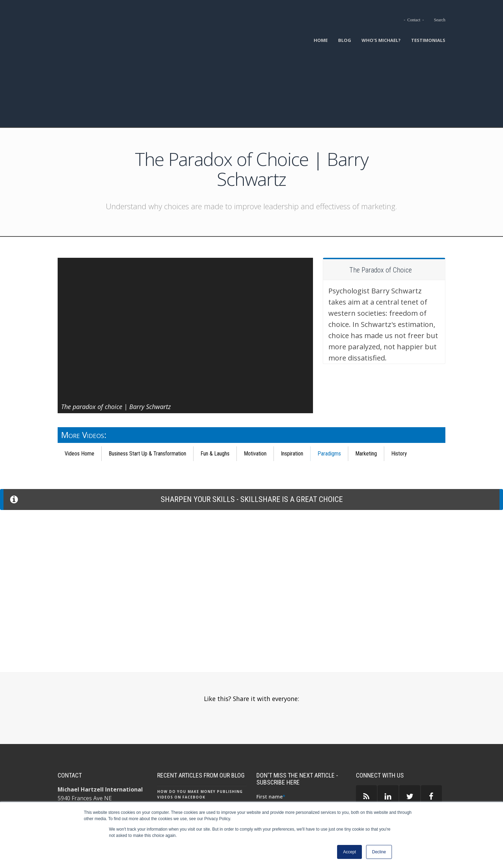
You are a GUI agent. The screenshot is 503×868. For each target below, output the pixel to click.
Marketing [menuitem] (366, 383)
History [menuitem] (399, 383)
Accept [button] (349, 852)
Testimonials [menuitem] (428, 40)
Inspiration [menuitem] (292, 383)
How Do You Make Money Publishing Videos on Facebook (200, 720)
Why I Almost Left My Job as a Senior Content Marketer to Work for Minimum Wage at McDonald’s (201, 775)
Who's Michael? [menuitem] (381, 40)
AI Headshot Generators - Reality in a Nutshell (200, 737)
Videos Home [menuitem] (79, 383)
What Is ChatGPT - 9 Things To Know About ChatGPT (200, 795)
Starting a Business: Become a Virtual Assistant (193, 755)
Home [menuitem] (321, 40)
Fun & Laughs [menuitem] (215, 383)
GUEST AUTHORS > (382, 774)
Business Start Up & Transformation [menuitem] (147, 383)
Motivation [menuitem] (255, 383)
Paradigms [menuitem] (329, 383)
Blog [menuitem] (345, 40)
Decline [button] (379, 852)
